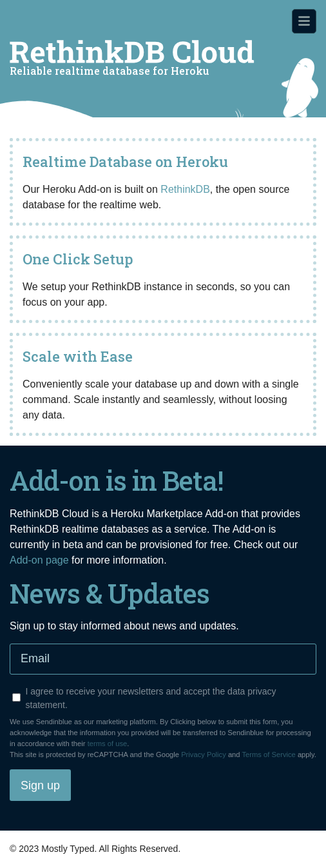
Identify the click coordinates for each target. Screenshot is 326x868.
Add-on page (39, 560)
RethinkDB (185, 189)
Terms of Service (268, 755)
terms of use (108, 744)
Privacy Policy (204, 755)
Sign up (40, 785)
